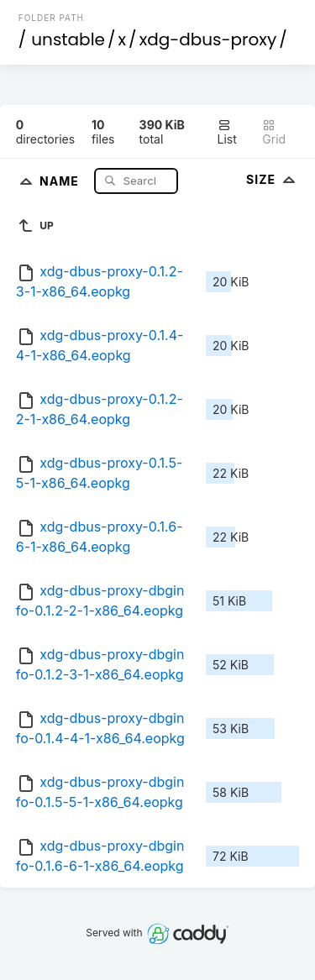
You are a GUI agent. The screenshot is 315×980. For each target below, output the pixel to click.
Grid (274, 132)
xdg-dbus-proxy (208, 39)
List (227, 132)
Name (61, 180)
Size (273, 179)
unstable (68, 39)
